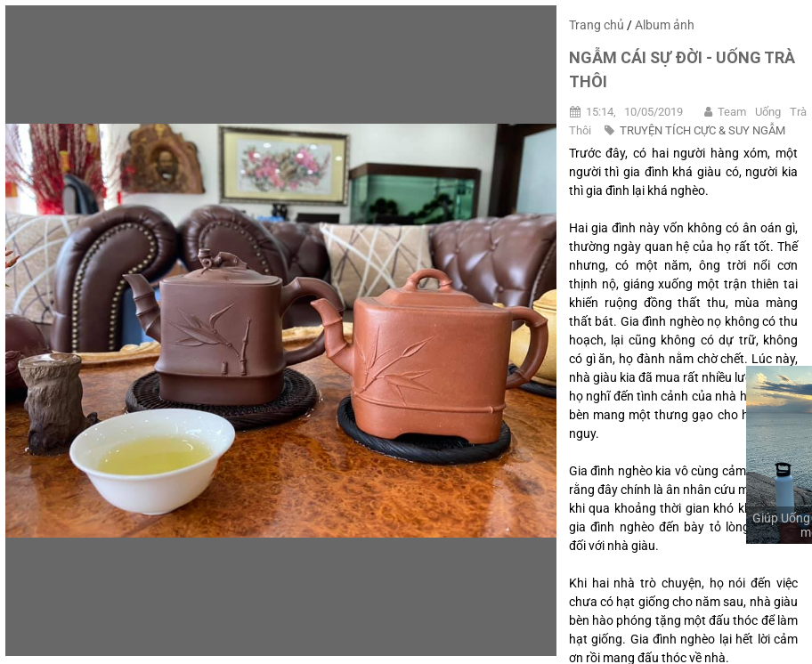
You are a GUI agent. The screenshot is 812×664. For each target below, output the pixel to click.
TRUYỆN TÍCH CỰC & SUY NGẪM (702, 130)
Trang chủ (597, 25)
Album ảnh (665, 25)
